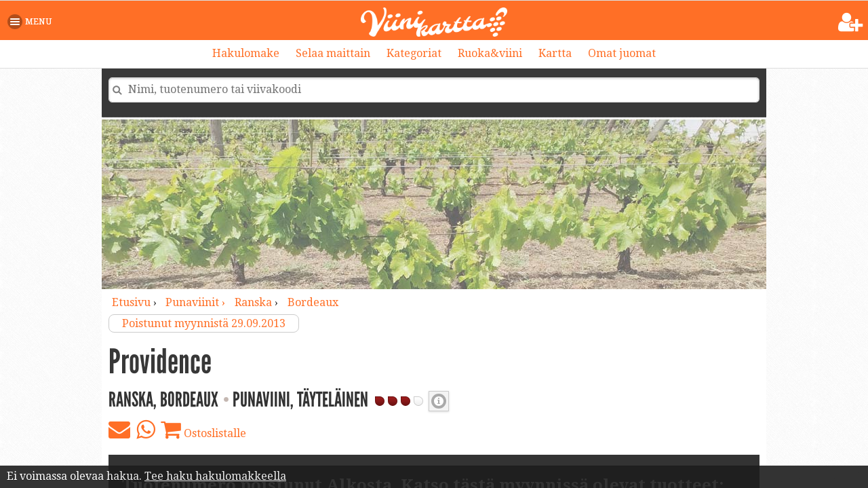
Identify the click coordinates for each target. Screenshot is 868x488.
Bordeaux (313, 302)
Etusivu (131, 302)
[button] (32, 22)
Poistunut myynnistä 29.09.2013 (204, 323)
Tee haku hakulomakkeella (215, 476)
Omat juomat (622, 53)
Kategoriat (414, 53)
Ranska (253, 302)
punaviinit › (197, 302)
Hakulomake (246, 53)
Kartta (555, 53)
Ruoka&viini (490, 53)
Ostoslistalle (203, 430)
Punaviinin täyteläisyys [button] (439, 401)
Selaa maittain (333, 53)
